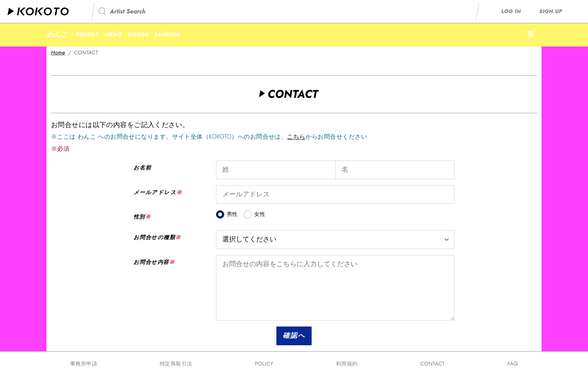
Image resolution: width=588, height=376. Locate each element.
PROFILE (87, 34)
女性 (260, 214)
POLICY (264, 364)
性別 (139, 217)
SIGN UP (551, 11)
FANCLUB (167, 34)
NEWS (113, 34)
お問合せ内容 (151, 262)
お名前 (142, 168)
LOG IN (511, 11)
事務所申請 (84, 364)
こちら (296, 137)
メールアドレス (155, 192)
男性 (232, 214)
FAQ (513, 364)
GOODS (138, 34)
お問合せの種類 (154, 237)
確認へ (294, 336)
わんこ (57, 34)
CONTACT (432, 364)
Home (58, 52)
